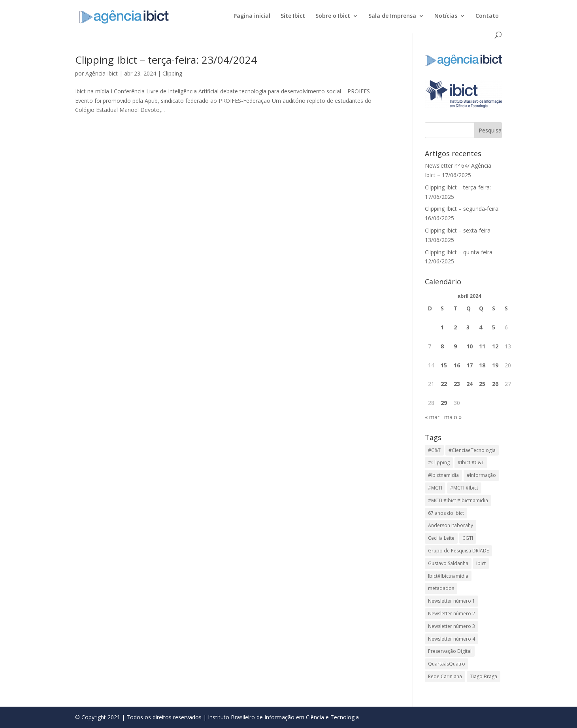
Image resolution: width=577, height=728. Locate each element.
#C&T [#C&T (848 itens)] (434, 450)
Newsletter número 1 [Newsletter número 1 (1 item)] (452, 601)
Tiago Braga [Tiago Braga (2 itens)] (484, 676)
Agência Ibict (102, 73)
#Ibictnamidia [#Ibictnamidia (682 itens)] (443, 475)
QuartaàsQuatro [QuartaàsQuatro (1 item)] (447, 664)
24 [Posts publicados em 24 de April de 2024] (470, 384)
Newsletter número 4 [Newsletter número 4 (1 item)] (452, 639)
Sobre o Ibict (333, 16)
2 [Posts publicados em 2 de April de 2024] (455, 327)
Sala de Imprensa (392, 16)
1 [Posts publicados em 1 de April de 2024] (442, 327)
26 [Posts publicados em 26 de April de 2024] (495, 384)
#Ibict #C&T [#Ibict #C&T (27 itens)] (471, 462)
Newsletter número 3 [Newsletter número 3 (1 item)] (452, 626)
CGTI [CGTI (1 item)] (468, 538)
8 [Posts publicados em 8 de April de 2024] (442, 346)
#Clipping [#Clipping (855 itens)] (439, 462)
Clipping (172, 73)
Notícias (446, 16)
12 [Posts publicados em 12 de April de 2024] (495, 346)
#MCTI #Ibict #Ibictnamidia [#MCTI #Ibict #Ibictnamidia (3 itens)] (458, 500)
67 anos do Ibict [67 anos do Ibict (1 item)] (446, 513)
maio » (453, 417)
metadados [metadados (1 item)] (441, 588)
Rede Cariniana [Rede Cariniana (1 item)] (445, 676)
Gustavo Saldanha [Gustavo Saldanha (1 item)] (448, 563)
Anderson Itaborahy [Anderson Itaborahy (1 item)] (451, 525)
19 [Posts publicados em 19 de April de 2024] (495, 365)
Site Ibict (293, 16)
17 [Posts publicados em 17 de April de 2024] (470, 365)
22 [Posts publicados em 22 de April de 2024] (444, 384)
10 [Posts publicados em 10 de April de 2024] (470, 346)
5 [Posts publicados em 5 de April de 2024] (494, 327)
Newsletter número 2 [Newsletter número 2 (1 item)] (452, 614)
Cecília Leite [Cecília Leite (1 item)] (441, 538)
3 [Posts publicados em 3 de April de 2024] (468, 327)
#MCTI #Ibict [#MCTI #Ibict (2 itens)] (464, 488)
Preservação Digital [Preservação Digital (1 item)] (450, 651)
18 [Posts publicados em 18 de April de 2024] (482, 365)
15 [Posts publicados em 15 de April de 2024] (444, 365)
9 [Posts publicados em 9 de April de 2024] (455, 346)
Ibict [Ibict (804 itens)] (481, 563)
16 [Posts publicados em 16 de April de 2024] (457, 365)
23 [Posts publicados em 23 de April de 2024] (457, 384)
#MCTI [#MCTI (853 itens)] (435, 488)
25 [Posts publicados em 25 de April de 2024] (482, 384)
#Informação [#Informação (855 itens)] (481, 475)
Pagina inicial (252, 16)
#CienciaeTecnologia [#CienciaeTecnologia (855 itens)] (472, 450)
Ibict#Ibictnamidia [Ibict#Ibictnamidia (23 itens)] (448, 576)
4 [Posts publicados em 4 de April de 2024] (481, 327)
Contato (487, 16)
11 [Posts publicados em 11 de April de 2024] (482, 346)
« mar (432, 417)
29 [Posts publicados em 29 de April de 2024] (444, 403)
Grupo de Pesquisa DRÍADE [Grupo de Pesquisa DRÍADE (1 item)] (458, 551)
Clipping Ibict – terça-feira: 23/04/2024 (166, 60)
